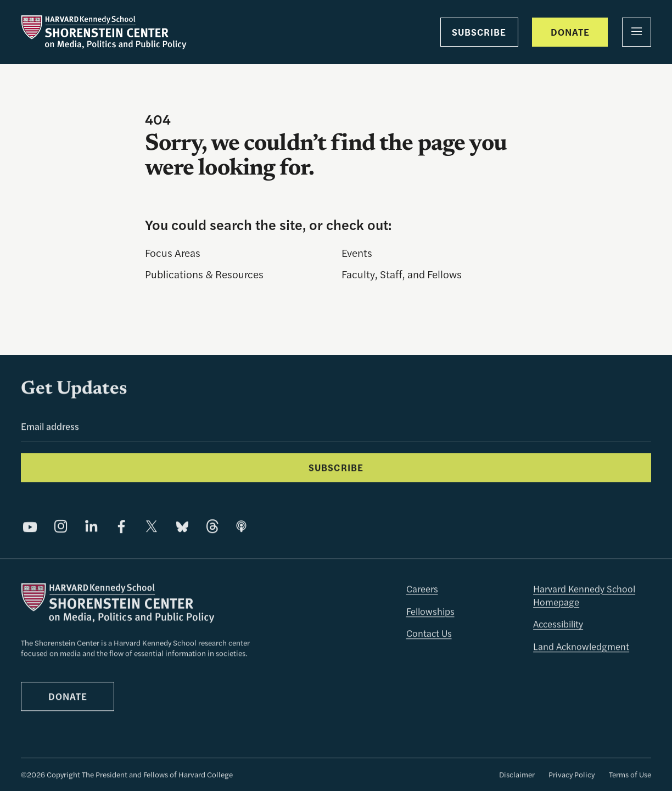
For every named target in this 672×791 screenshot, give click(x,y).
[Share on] (241, 528)
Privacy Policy (572, 775)
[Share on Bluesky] (182, 528)
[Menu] (637, 32)
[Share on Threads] (212, 528)
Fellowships (430, 612)
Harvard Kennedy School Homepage (584, 596)
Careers (422, 590)
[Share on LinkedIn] (91, 528)
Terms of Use (630, 775)
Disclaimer (517, 775)
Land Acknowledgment (581, 647)
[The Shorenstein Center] (104, 32)
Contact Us (429, 634)
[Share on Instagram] (61, 528)
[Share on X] (152, 528)
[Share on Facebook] (121, 528)
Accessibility (558, 625)
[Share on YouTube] (30, 528)
